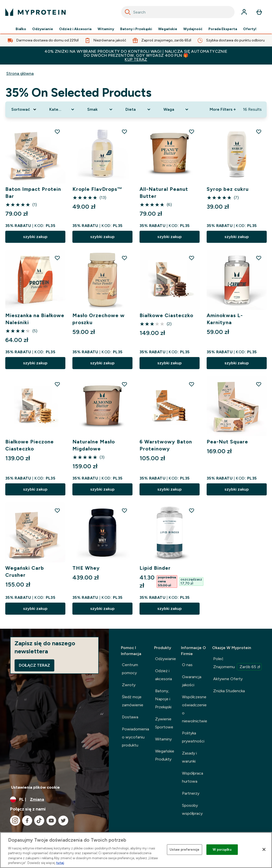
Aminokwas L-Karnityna (225, 319)
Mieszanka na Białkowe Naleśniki (35, 319)
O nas (187, 665)
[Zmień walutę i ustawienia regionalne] (54, 799)
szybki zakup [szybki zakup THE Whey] (102, 609)
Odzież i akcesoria (164, 675)
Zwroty (129, 685)
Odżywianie (43, 29)
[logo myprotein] (35, 12)
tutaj (60, 863)
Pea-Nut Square (227, 442)
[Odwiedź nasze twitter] (63, 821)
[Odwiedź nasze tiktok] (39, 821)
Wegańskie (168, 29)
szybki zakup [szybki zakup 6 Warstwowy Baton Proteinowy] (170, 489)
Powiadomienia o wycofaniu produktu (135, 737)
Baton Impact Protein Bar (33, 193)
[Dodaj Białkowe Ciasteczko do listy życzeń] (192, 258)
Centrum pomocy (130, 669)
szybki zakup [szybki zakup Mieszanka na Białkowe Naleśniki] (35, 363)
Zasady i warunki (189, 757)
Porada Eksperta (223, 29)
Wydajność (193, 29)
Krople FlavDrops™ (97, 189)
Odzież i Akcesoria (75, 29)
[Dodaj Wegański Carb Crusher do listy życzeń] (57, 510)
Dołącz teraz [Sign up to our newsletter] (34, 665)
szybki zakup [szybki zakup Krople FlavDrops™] (102, 237)
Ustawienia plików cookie (35, 787)
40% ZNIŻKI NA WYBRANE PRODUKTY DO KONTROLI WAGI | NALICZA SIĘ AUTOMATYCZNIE (136, 55)
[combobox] (178, 12)
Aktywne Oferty (228, 679)
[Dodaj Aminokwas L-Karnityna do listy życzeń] (259, 258)
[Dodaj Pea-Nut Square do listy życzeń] (259, 384)
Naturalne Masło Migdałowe (94, 445)
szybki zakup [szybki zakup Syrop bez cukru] (237, 237)
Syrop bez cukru (228, 189)
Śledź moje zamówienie (133, 701)
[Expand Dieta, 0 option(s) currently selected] (138, 109)
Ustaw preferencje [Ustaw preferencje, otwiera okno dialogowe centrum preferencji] (185, 850)
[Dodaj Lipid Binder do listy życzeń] (192, 510)
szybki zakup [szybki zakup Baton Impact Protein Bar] (35, 237)
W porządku (222, 850)
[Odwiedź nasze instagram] (15, 821)
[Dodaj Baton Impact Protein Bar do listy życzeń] (57, 132)
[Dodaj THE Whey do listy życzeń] (124, 510)
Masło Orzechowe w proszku (99, 319)
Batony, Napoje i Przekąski (163, 699)
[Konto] (244, 12)
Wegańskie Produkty (165, 755)
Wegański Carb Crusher (25, 571)
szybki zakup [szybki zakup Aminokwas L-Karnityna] (237, 363)
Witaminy (106, 29)
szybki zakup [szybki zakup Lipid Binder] (170, 609)
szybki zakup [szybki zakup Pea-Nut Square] (237, 489)
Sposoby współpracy (192, 809)
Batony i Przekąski (136, 29)
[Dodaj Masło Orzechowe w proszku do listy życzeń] (124, 258)
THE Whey (86, 568)
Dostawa (130, 717)
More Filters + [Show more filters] (223, 109)
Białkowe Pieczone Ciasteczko (30, 445)
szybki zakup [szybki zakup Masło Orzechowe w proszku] (102, 363)
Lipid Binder (155, 568)
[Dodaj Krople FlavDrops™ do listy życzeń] (124, 132)
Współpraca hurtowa (193, 777)
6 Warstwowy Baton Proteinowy (166, 445)
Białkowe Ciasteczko (166, 315)
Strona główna (20, 73)
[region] (136, 850)
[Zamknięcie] (264, 849)
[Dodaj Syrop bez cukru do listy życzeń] (259, 132)
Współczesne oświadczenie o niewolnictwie (195, 709)
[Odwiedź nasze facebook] (27, 821)
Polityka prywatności (193, 737)
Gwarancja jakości (192, 681)
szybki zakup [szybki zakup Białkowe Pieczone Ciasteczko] (35, 489)
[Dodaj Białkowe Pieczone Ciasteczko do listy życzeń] (57, 384)
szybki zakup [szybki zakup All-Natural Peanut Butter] (170, 237)
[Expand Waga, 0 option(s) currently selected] (176, 109)
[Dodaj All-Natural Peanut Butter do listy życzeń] (192, 132)
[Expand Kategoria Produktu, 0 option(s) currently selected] (62, 109)
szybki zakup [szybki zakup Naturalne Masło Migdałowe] (102, 489)
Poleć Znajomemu (238, 663)
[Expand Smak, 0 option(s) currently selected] (100, 109)
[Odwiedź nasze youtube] (51, 821)
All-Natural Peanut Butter (164, 193)
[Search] (128, 12)
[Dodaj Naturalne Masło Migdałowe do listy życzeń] (124, 384)
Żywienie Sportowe (164, 723)
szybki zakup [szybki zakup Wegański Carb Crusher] (35, 609)
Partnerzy (191, 793)
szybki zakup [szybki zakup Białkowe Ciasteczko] (170, 363)
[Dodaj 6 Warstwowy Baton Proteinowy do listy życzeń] (192, 384)
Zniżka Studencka (229, 691)
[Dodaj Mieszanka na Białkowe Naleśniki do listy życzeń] (57, 258)
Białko (21, 29)
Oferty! (250, 29)
